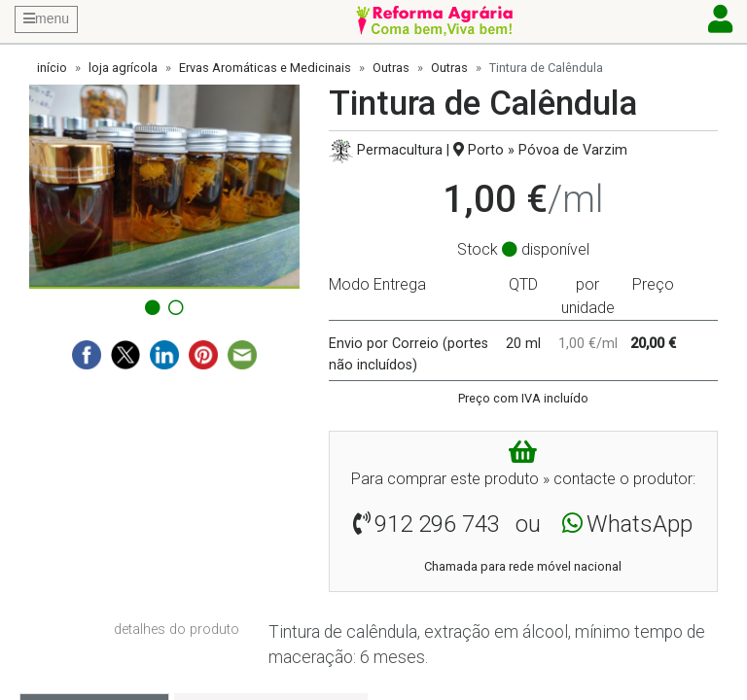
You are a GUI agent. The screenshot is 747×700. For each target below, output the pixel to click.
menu (46, 18)
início (52, 68)
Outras (391, 68)
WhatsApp (640, 524)
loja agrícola (123, 68)
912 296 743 (437, 524)
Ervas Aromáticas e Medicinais (265, 68)
